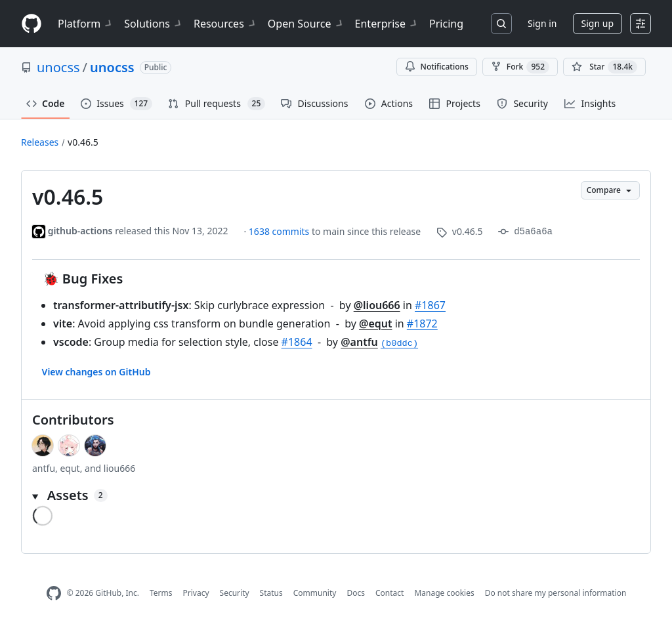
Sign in (542, 23)
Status (271, 593)
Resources (225, 24)
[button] (336, 495)
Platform (86, 24)
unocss (58, 67)
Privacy (196, 593)
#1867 (430, 305)
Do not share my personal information (556, 593)
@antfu (359, 342)
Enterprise (387, 24)
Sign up (598, 23)
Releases (40, 142)
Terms (161, 593)
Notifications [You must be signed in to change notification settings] (437, 67)
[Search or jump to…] (501, 24)
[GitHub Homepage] (54, 594)
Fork (520, 67)
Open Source (306, 24)
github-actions (80, 231)
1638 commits (280, 231)
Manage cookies (444, 593)
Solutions (154, 24)
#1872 (422, 324)
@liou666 (377, 305)
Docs (356, 593)
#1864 (297, 342)
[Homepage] (31, 24)
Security (235, 593)
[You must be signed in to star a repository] (604, 67)
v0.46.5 (83, 142)
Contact (389, 593)
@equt (375, 324)
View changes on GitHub (96, 372)
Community (315, 593)
